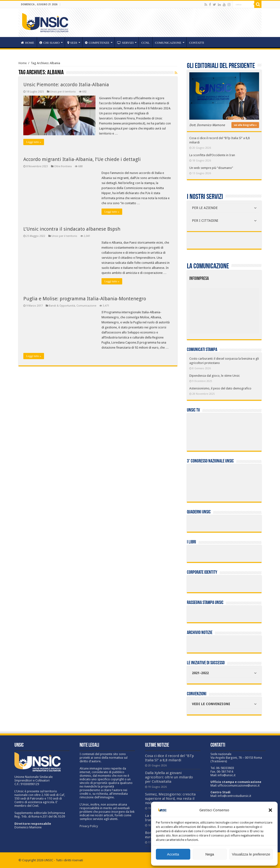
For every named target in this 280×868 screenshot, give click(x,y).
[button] (270, 810)
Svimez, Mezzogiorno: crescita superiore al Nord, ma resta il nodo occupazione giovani (170, 799)
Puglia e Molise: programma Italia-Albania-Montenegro (85, 299)
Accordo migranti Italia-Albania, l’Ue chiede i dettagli (82, 159)
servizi (125, 43)
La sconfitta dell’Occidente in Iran (212, 155)
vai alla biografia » (245, 125)
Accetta (173, 854)
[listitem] (239, 309)
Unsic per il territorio (63, 92)
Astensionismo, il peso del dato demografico (220, 388)
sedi (72, 43)
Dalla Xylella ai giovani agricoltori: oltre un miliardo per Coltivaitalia (169, 777)
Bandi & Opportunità (62, 306)
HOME (28, 43)
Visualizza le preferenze (251, 854)
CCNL (145, 43)
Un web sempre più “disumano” (211, 168)
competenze (97, 43)
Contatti (197, 43)
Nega (210, 854)
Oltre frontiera (63, 166)
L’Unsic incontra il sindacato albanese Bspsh (72, 229)
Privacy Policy (89, 826)
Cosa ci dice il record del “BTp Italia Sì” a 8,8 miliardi (169, 758)
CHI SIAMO (50, 43)
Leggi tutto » (34, 142)
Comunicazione (168, 43)
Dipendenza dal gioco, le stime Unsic (215, 376)
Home (23, 63)
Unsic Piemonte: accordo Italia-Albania (66, 85)
